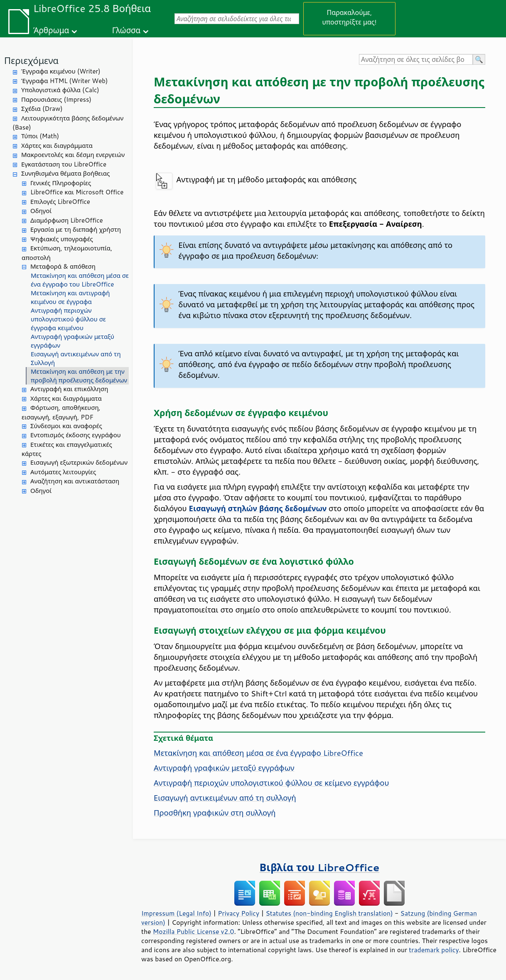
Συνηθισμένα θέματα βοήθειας (65, 173)
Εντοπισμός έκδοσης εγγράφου (76, 435)
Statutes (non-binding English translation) (329, 913)
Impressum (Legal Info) (176, 913)
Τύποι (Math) (40, 136)
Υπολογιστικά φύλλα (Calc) (60, 90)
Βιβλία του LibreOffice (320, 867)
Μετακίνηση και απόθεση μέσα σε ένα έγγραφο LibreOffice (258, 753)
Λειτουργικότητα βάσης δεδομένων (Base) (68, 123)
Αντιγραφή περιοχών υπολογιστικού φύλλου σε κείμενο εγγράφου (271, 783)
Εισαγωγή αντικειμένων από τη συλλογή (225, 798)
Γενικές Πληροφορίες (61, 183)
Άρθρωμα (51, 30)
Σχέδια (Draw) (42, 109)
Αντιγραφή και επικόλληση (69, 389)
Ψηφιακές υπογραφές (62, 239)
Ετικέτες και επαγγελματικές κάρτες (67, 449)
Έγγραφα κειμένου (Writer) (61, 71)
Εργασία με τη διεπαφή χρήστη (76, 229)
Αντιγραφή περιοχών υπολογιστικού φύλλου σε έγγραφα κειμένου (68, 319)
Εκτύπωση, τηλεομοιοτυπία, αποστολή (67, 253)
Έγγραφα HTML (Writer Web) (64, 81)
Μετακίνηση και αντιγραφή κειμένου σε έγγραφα (70, 297)
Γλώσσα (126, 30)
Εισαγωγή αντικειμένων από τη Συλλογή (76, 358)
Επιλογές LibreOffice (60, 202)
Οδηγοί (41, 211)
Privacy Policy (238, 913)
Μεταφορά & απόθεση (63, 266)
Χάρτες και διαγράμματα (57, 146)
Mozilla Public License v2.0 (194, 931)
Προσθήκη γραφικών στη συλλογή (215, 813)
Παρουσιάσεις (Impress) (56, 99)
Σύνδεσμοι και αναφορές (66, 426)
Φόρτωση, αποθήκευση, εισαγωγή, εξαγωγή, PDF (61, 412)
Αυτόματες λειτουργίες (63, 472)
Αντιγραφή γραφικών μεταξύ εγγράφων (72, 341)
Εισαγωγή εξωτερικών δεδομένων (79, 462)
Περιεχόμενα (31, 60)
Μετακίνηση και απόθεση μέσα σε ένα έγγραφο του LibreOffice (80, 280)
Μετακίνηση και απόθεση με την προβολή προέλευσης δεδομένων (79, 376)
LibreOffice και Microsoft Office (77, 192)
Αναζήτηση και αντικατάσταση (75, 481)
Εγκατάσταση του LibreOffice (64, 164)
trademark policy (434, 950)
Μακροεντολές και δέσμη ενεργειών (73, 155)
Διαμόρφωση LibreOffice (67, 220)
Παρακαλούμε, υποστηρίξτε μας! (349, 17)
